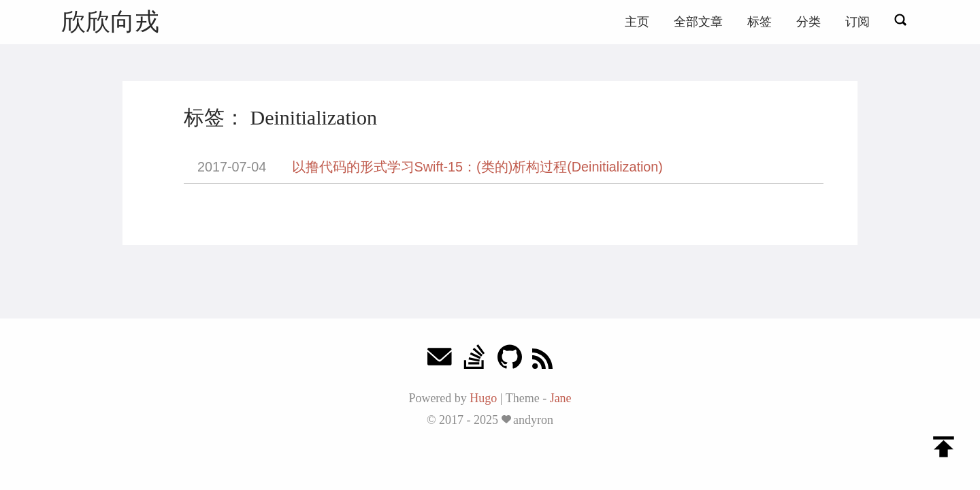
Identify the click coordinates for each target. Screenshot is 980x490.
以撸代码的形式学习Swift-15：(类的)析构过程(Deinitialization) (477, 167)
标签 (759, 22)
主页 (637, 22)
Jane (561, 398)
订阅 (857, 22)
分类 (808, 22)
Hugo (483, 398)
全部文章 (698, 22)
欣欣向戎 (110, 21)
